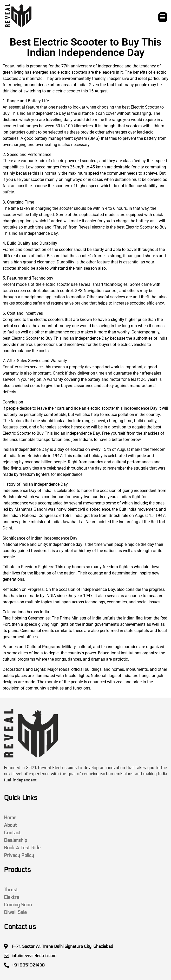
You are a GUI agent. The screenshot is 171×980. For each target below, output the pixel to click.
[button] (163, 17)
